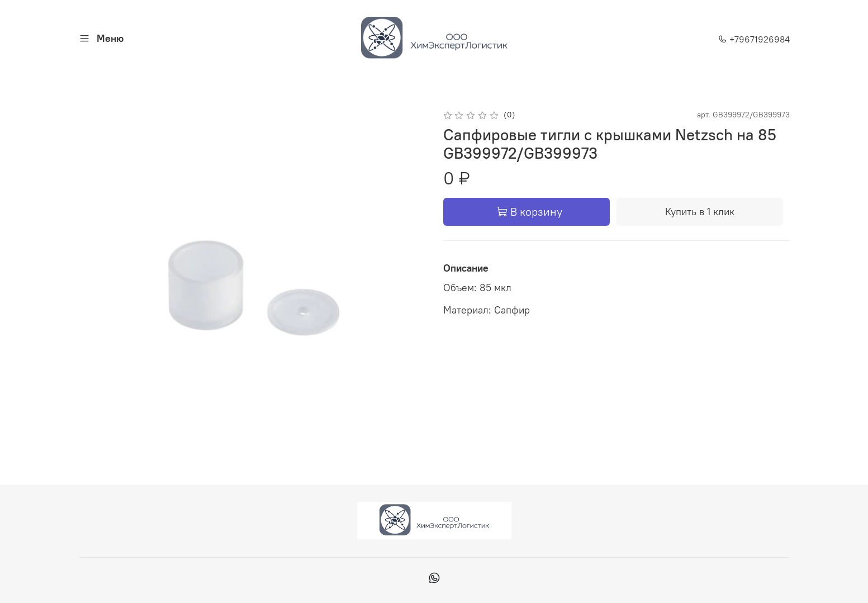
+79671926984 (754, 39)
